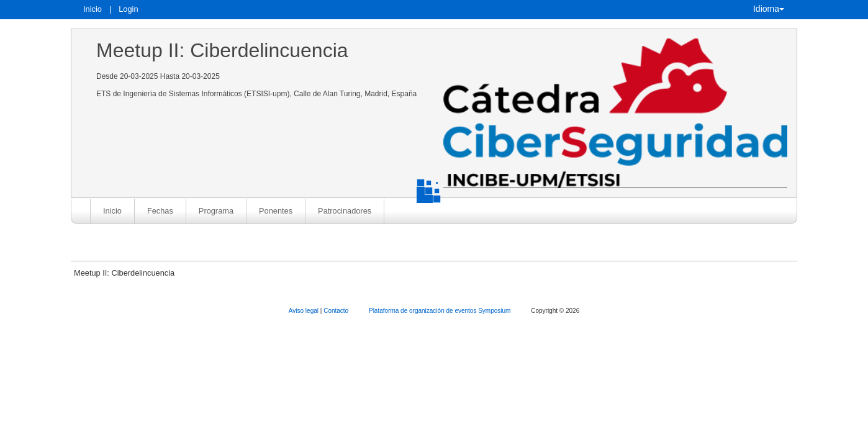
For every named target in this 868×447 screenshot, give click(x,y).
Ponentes (276, 211)
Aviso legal (305, 311)
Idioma (769, 9)
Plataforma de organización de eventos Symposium (441, 311)
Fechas (160, 211)
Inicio (93, 9)
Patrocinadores (345, 211)
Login (128, 9)
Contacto (337, 311)
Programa (216, 211)
